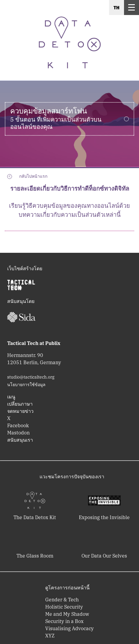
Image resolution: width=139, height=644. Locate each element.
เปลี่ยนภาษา (20, 404)
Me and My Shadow (67, 614)
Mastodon (18, 433)
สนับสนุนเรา (20, 440)
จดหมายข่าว (20, 411)
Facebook (18, 425)
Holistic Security (64, 607)
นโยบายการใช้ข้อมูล (26, 385)
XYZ (50, 636)
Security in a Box (64, 621)
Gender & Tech (62, 600)
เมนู (11, 397)
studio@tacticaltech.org (31, 377)
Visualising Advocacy (69, 628)
